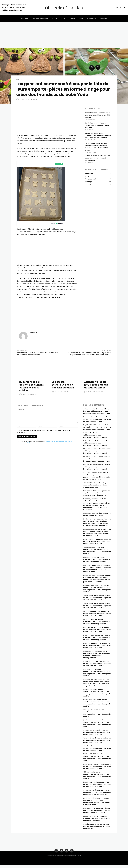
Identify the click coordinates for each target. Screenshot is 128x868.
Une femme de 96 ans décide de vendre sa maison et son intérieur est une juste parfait (97, 795)
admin (22, 100)
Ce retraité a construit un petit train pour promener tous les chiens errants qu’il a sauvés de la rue (97, 479)
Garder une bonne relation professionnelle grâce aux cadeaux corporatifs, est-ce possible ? (98, 135)
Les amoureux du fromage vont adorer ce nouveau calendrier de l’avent (97, 821)
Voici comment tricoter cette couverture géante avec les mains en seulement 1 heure (97, 813)
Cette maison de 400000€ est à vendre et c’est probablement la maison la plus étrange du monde (97, 535)
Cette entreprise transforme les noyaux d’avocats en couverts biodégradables (97, 562)
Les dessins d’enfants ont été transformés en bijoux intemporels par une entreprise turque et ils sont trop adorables (97, 525)
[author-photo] (21, 398)
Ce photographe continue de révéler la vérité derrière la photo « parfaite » (97, 125)
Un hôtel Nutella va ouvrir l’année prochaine (97, 517)
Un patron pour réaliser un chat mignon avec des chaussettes (97, 829)
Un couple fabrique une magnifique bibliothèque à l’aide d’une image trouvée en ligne (96, 804)
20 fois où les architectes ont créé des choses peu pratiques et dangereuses (98, 158)
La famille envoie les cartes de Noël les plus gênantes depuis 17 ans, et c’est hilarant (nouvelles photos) (89, 354)
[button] (124, 8)
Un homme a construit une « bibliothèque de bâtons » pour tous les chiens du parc (39, 354)
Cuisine (19, 80)
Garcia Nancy (89, 827)
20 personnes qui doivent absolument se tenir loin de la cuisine (30, 388)
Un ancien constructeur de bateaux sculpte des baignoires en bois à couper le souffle (97, 422)
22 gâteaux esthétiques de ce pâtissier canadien (63, 385)
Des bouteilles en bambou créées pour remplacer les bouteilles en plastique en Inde (97, 414)
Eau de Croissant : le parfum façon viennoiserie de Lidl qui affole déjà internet (98, 115)
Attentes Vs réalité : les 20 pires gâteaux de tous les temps (96, 386)
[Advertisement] (64, 35)
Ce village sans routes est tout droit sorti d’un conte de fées (96, 488)
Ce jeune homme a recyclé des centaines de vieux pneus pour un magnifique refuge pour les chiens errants (97, 571)
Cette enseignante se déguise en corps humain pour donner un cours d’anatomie (97, 496)
